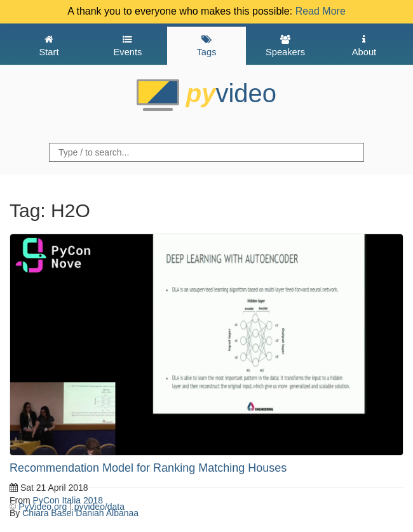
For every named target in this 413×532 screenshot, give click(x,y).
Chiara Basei (48, 513)
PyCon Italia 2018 (68, 500)
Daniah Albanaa (107, 513)
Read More (321, 11)
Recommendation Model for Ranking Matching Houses (148, 468)
